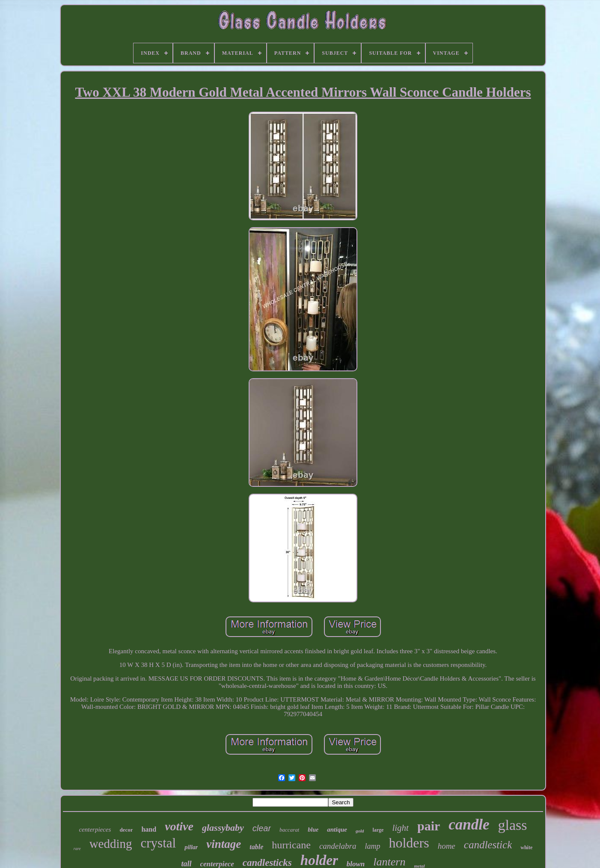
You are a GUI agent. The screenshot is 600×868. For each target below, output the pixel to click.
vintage (224, 844)
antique (337, 829)
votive (179, 826)
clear (262, 828)
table (256, 847)
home (447, 846)
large (378, 830)
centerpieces (95, 829)
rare (77, 849)
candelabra (338, 846)
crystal (159, 843)
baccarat (289, 830)
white (526, 847)
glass (513, 825)
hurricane (291, 845)
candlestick (488, 845)
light (400, 828)
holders (409, 843)
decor (126, 830)
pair (429, 826)
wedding (111, 844)
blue (313, 830)
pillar (191, 847)
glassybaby (223, 828)
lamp (372, 846)
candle (469, 825)
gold (360, 831)
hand (149, 829)
